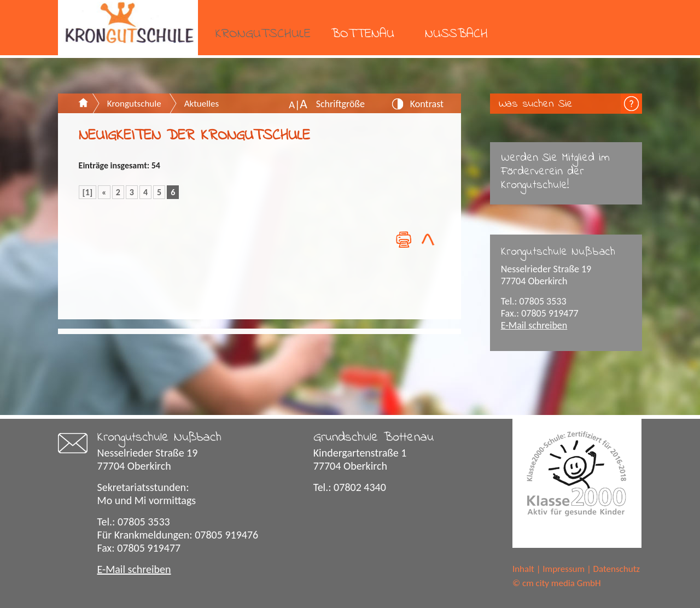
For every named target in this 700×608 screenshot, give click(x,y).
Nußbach (456, 34)
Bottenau (363, 34)
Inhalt (523, 569)
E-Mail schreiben (534, 325)
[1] (88, 192)
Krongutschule (263, 34)
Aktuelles (202, 104)
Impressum (564, 569)
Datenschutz (617, 569)
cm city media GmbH (562, 583)
